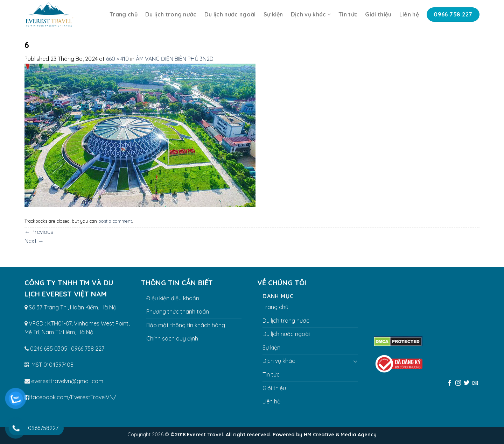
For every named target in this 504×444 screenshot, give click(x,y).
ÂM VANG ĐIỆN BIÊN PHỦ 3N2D (175, 59)
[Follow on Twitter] (467, 383)
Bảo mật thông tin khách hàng (186, 325)
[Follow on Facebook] (449, 383)
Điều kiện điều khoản (173, 298)
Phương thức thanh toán (178, 311)
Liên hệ (409, 14)
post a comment (115, 221)
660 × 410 (117, 59)
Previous (39, 232)
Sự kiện (273, 14)
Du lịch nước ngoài (230, 14)
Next (34, 241)
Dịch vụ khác (311, 14)
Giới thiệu (378, 14)
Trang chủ (124, 14)
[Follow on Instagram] (458, 383)
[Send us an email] (475, 383)
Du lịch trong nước (171, 14)
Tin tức (348, 14)
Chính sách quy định (172, 338)
